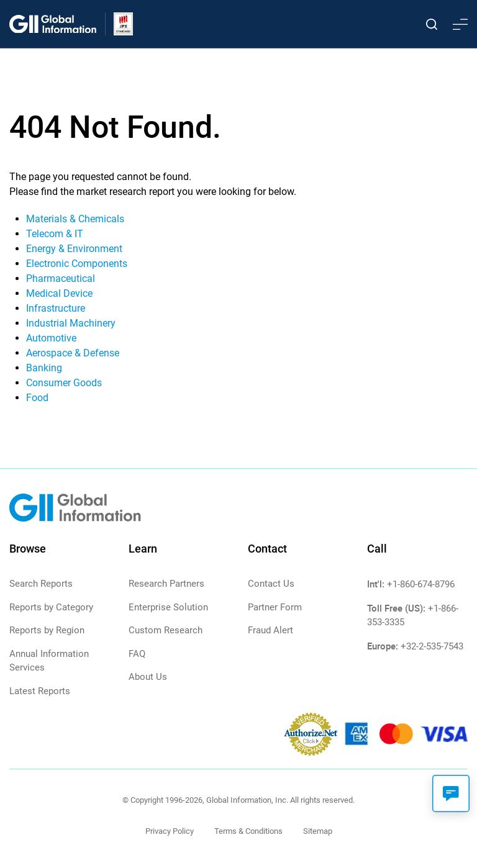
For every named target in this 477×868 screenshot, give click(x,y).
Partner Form (275, 607)
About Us (148, 677)
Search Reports (41, 584)
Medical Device (59, 293)
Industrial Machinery (71, 323)
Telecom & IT (55, 234)
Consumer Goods (64, 383)
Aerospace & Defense (73, 353)
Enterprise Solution (168, 607)
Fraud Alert (270, 630)
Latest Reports (40, 691)
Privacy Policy (170, 831)
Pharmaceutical (61, 278)
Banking (44, 368)
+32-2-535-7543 (432, 646)
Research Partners (166, 584)
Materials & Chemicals (75, 219)
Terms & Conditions (248, 831)
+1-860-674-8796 (421, 584)
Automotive (51, 338)
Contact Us (271, 584)
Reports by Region (47, 630)
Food (37, 398)
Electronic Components (77, 264)
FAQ (137, 654)
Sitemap (318, 831)
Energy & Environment (74, 249)
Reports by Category (51, 607)
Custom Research (166, 630)
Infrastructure (56, 308)
